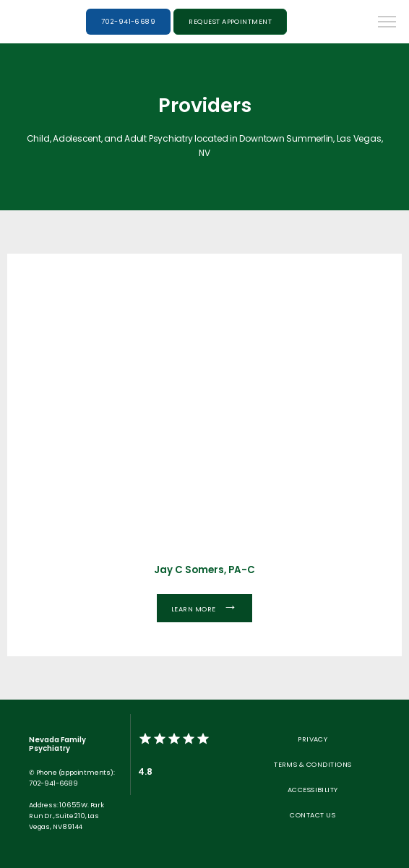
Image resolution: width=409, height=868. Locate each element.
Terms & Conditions (313, 764)
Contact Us (313, 815)
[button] (387, 23)
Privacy (313, 739)
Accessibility (313, 790)
